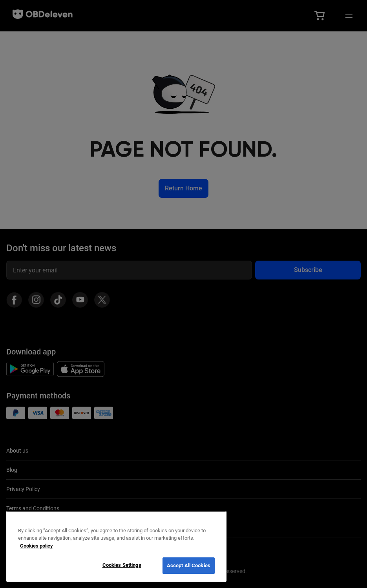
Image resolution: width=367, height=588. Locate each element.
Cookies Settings (122, 565)
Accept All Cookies (189, 565)
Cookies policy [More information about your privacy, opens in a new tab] (37, 546)
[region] (116, 546)
